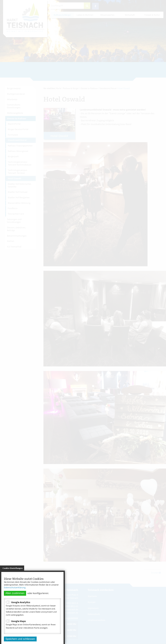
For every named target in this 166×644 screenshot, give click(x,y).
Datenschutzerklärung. (15, 587)
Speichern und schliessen (20, 639)
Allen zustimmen (15, 593)
